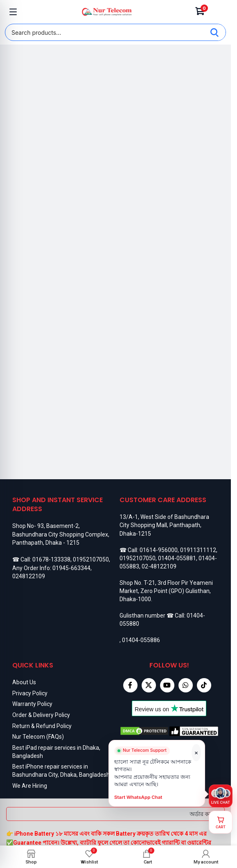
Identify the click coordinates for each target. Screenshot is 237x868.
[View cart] (221, 822)
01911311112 (198, 550)
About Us (24, 682)
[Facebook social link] (130, 685)
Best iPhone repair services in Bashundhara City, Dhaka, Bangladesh (61, 771)
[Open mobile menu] (13, 12)
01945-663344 (71, 568)
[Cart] (200, 12)
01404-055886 (141, 640)
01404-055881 (177, 558)
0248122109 (29, 576)
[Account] (218, 12)
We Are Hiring (30, 786)
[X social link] (149, 685)
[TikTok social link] (204, 685)
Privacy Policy (30, 693)
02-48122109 (159, 566)
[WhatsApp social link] (186, 685)
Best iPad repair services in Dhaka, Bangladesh (56, 752)
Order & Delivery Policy (41, 715)
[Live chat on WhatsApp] (221, 796)
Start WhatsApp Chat (139, 801)
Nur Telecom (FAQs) (38, 737)
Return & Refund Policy (42, 726)
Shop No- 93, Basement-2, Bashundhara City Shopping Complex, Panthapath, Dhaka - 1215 (61, 534)
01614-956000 (159, 550)
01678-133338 (51, 559)
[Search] (214, 32)
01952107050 (91, 559)
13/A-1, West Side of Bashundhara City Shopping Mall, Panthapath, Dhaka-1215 (164, 525)
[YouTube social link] (167, 685)
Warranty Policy (32, 704)
